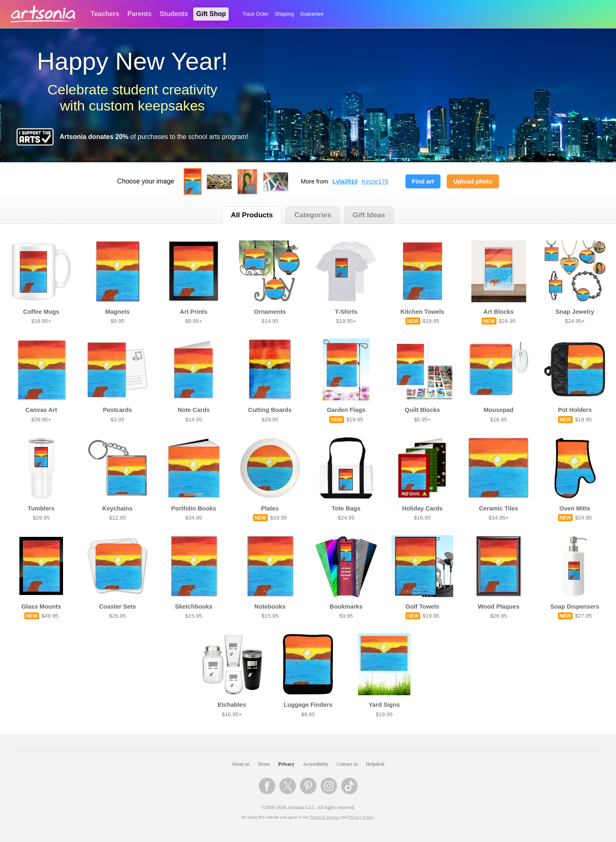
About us (241, 764)
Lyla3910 (345, 181)
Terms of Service (325, 817)
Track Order (255, 14)
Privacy (286, 764)
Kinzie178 (375, 181)
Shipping (285, 14)
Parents (139, 14)
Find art (423, 181)
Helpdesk (375, 764)
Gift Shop (211, 14)
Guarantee (312, 14)
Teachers (105, 14)
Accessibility (315, 764)
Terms (264, 764)
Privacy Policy (361, 817)
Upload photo (473, 181)
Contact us (347, 764)
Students (174, 14)
